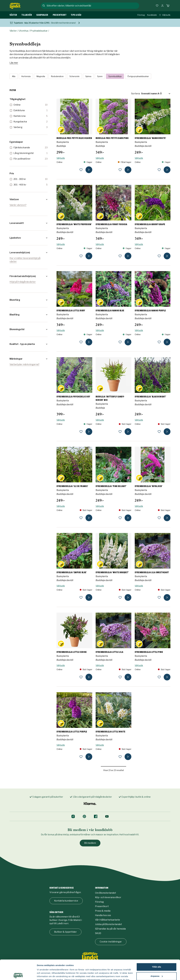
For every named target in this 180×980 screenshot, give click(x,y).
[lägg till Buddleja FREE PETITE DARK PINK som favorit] (120, 170)
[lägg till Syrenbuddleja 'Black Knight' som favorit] (159, 432)
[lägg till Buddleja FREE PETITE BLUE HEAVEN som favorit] (81, 170)
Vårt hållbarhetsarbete (108, 920)
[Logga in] (162, 6)
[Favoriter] (157, 6)
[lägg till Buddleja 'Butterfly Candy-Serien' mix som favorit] (120, 432)
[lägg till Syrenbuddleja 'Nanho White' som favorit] (159, 170)
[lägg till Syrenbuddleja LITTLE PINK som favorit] (159, 677)
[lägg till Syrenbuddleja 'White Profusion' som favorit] (81, 256)
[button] (29, 199)
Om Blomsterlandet (106, 893)
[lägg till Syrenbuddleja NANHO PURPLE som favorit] (159, 342)
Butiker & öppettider (65, 932)
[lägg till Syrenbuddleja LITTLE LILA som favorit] (120, 677)
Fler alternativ (44, 974)
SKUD (98, 933)
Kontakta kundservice (66, 901)
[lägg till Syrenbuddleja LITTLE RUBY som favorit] (81, 342)
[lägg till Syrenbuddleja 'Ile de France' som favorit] (81, 518)
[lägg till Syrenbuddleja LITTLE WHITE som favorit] (120, 757)
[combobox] (93, 6)
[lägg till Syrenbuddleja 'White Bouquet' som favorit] (120, 597)
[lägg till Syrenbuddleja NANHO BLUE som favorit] (120, 342)
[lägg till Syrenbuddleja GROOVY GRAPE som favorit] (159, 256)
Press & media (103, 911)
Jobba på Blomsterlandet (108, 924)
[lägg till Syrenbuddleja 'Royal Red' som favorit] (159, 518)
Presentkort (102, 906)
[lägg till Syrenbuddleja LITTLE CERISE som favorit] (81, 677)
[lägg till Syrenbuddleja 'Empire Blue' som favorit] (81, 597)
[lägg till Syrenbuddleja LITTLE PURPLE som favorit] (81, 757)
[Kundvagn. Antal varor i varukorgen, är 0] (168, 6)
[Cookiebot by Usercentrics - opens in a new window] (18, 975)
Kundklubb (152, 15)
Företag (141, 15)
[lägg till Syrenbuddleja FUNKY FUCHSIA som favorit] (120, 256)
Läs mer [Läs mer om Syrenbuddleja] (14, 63)
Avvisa (157, 965)
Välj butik (165, 15)
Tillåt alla (157, 947)
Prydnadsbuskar (39, 31)
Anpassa (157, 956)
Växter (13, 31)
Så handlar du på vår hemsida (110, 929)
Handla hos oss (103, 915)
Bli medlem (90, 843)
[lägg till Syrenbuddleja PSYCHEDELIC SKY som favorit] (81, 432)
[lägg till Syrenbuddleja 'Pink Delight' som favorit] (120, 518)
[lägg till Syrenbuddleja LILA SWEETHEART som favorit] (159, 597)
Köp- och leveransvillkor (108, 897)
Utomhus (24, 31)
